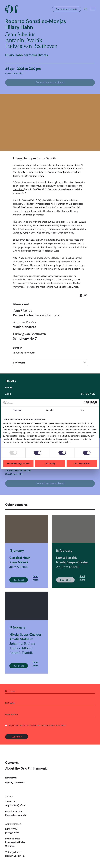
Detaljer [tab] (50, 410)
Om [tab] (83, 410)
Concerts (12, 763)
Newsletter (11, 778)
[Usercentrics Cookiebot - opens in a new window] (86, 403)
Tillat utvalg (50, 463)
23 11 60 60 (11, 802)
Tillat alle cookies (82, 463)
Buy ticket (19, 580)
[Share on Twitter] (85, 295)
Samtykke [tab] (17, 410)
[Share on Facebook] (81, 295)
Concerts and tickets (66, 9)
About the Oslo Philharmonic (26, 768)
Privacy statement (15, 783)
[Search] (86, 9)
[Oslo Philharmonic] (12, 9)
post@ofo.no (12, 832)
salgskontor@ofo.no (16, 805)
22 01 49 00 (11, 829)
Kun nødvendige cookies (18, 463)
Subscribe (17, 737)
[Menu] (92, 9)
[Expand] (50, 363)
